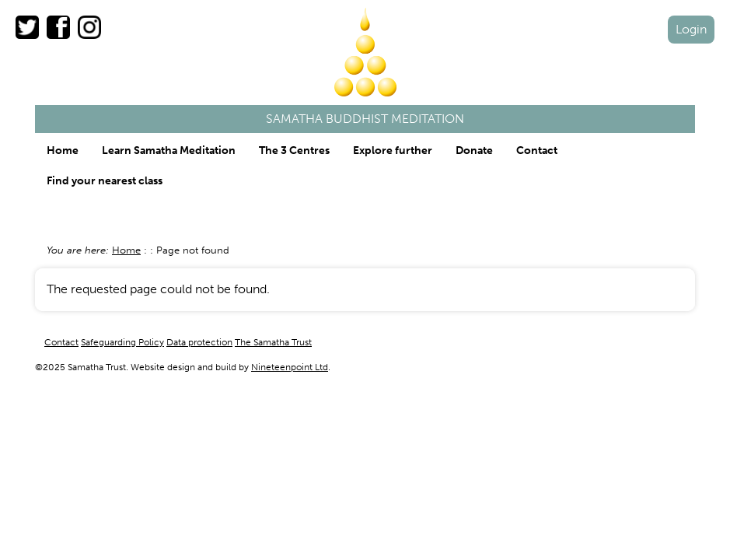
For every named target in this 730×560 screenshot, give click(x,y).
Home (63, 150)
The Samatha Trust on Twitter (27, 27)
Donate (474, 150)
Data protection (199, 342)
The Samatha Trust (273, 342)
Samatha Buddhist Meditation (365, 119)
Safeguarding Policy (122, 342)
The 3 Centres (294, 150)
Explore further (393, 150)
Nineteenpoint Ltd (290, 367)
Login (691, 29)
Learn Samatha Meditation (169, 150)
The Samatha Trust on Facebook (58, 27)
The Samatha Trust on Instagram (89, 27)
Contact (537, 150)
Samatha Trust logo (365, 52)
